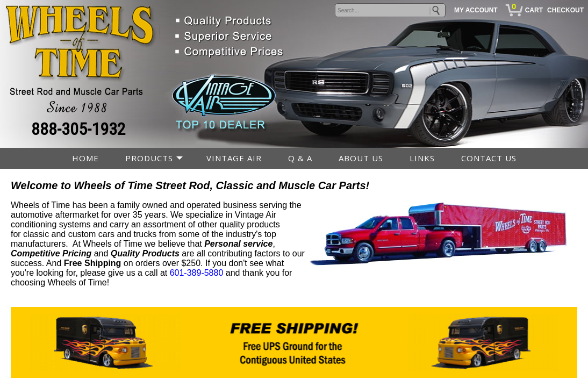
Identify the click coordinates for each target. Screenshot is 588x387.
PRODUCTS (149, 158)
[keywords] (390, 10)
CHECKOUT (565, 10)
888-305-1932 (78, 129)
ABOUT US (361, 158)
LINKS (422, 158)
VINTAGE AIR (234, 158)
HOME (85, 158)
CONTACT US (489, 158)
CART (534, 10)
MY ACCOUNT (476, 10)
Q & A (300, 158)
